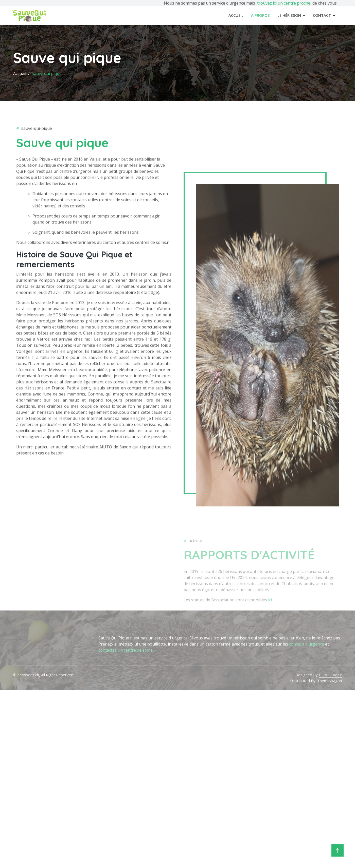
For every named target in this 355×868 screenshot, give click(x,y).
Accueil (236, 15)
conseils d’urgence (307, 644)
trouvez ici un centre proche (284, 3)
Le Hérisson (289, 15)
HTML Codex (330, 675)
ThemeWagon (330, 680)
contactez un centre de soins (126, 650)
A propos (260, 15)
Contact (322, 15)
